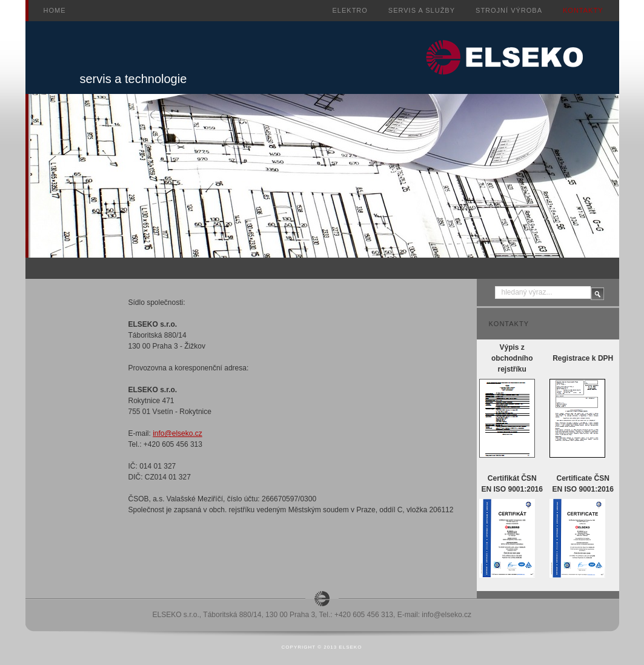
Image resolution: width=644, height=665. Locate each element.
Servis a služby (422, 10)
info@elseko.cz (178, 433)
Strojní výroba (509, 10)
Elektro (350, 10)
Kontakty (583, 10)
